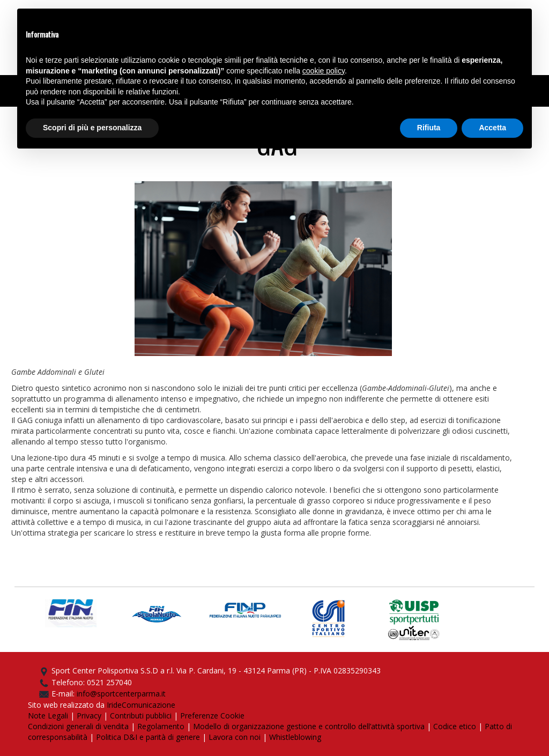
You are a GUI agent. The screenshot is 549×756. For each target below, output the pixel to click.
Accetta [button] (492, 128)
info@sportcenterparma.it (121, 694)
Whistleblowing (295, 737)
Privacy (89, 716)
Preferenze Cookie (212, 716)
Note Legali (48, 716)
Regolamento (161, 726)
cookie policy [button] (324, 71)
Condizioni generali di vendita (78, 726)
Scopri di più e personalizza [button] (92, 128)
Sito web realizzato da (67, 705)
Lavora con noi (235, 737)
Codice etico (455, 726)
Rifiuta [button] (429, 128)
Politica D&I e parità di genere (148, 737)
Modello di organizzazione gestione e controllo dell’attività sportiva (309, 726)
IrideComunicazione (141, 705)
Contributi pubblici (141, 716)
